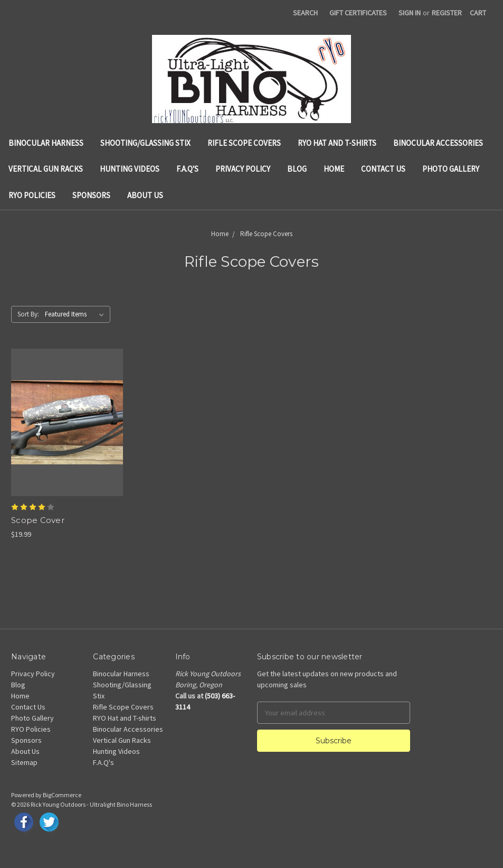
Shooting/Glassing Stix (145, 143)
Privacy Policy (243, 169)
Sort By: (28, 314)
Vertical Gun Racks (46, 169)
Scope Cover (38, 520)
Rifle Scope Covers (244, 143)
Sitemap (24, 762)
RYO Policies (32, 195)
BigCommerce (62, 795)
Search (305, 13)
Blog (297, 169)
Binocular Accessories (438, 143)
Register (447, 13)
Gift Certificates (358, 13)
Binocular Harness (46, 143)
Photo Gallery (451, 169)
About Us (145, 195)
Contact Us (383, 169)
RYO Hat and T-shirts (337, 143)
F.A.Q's (187, 169)
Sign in (410, 13)
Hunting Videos (130, 169)
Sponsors (91, 195)
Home (334, 169)
